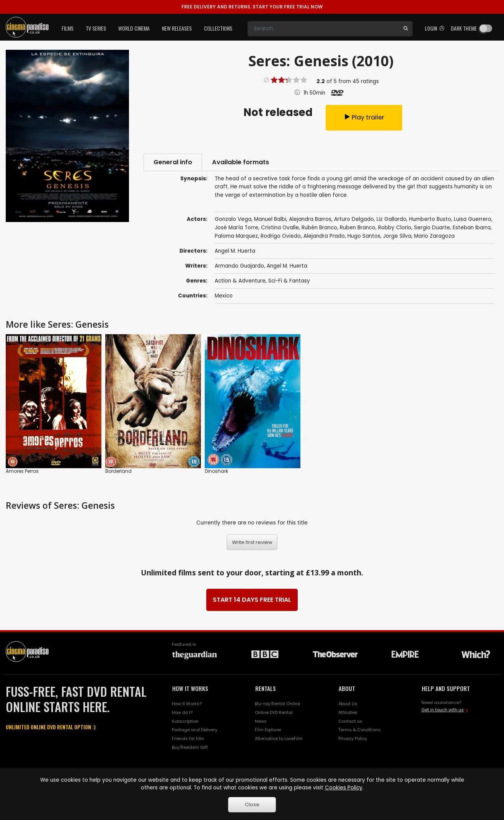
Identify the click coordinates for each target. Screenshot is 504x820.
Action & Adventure (240, 281)
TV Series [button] (96, 28)
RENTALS (266, 688)
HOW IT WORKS (190, 688)
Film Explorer (268, 730)
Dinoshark (216, 471)
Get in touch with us (443, 710)
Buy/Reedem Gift (190, 747)
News (261, 721)
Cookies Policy (344, 788)
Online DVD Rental (274, 712)
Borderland (118, 471)
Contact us (350, 721)
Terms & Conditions (360, 730)
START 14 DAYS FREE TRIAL (252, 600)
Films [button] (68, 28)
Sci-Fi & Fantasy (289, 281)
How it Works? (187, 704)
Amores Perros (22, 471)
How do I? (182, 712)
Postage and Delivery (195, 730)
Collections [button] (218, 28)
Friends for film (188, 738)
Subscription (185, 721)
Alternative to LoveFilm (279, 738)
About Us (348, 704)
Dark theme (464, 28)
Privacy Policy (353, 738)
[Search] (323, 29)
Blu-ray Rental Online (277, 704)
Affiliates (348, 712)
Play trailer (364, 117)
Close (252, 804)
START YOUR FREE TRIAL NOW (252, 7)
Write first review (252, 542)
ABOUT (347, 688)
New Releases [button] (177, 28)
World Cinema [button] (134, 28)
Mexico (224, 296)
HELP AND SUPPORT (446, 688)
